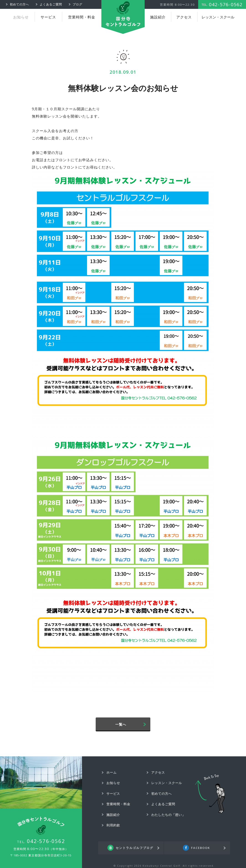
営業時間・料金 (82, 17)
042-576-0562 (46, 841)
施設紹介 (158, 17)
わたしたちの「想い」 (168, 815)
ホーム (111, 772)
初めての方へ (161, 794)
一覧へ (121, 724)
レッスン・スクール (218, 17)
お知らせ (21, 17)
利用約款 (113, 825)
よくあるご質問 (163, 804)
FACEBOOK (201, 848)
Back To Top (210, 794)
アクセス (184, 17)
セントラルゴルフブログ (135, 848)
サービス (48, 17)
